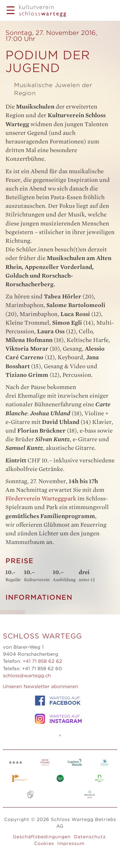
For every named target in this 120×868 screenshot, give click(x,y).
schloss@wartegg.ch (27, 676)
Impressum (71, 843)
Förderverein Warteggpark (41, 499)
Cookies (44, 843)
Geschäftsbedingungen (42, 837)
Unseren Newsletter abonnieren (40, 686)
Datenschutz (90, 837)
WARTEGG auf (58, 701)
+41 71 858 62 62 (42, 661)
